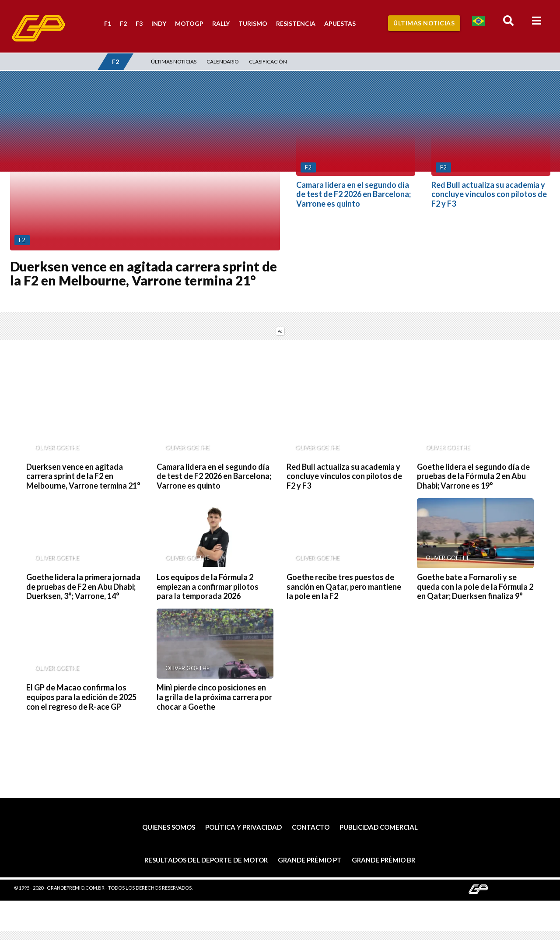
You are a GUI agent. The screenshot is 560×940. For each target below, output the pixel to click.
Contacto (311, 827)
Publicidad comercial (379, 827)
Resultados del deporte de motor (206, 860)
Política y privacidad (243, 827)
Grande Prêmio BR (383, 860)
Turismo (253, 23)
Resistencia (296, 23)
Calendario (223, 62)
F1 (108, 23)
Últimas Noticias (424, 23)
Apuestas (340, 23)
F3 (139, 23)
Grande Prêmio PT (310, 860)
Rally (221, 23)
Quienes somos (169, 827)
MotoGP (189, 23)
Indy (159, 23)
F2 (123, 23)
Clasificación (268, 62)
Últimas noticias (174, 62)
